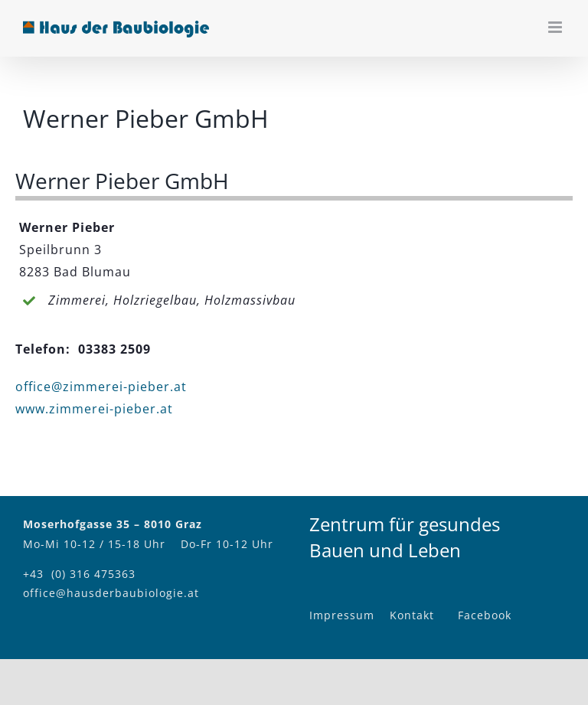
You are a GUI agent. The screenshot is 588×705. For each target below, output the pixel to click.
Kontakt (412, 615)
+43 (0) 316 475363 (79, 574)
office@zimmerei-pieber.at (101, 387)
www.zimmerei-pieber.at (94, 409)
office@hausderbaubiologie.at (111, 593)
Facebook (485, 615)
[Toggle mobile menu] (557, 27)
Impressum (342, 615)
